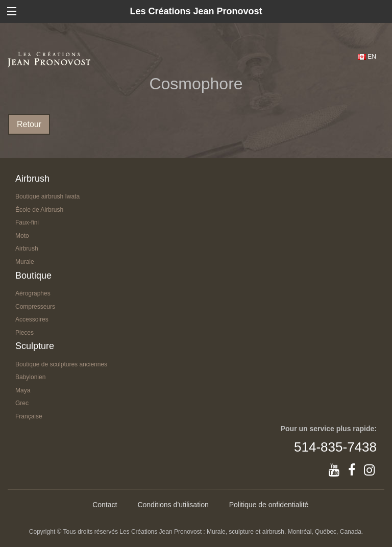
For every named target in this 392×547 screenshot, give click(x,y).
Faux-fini (27, 222)
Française (29, 416)
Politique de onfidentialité (269, 505)
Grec (22, 403)
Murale (25, 262)
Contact (105, 505)
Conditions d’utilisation (173, 505)
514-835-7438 (335, 447)
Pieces (24, 333)
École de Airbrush (39, 210)
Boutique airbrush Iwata (47, 196)
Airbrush (27, 248)
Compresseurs (35, 307)
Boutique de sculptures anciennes (61, 364)
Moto (22, 236)
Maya (23, 390)
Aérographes (33, 293)
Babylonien (30, 377)
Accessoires (32, 319)
